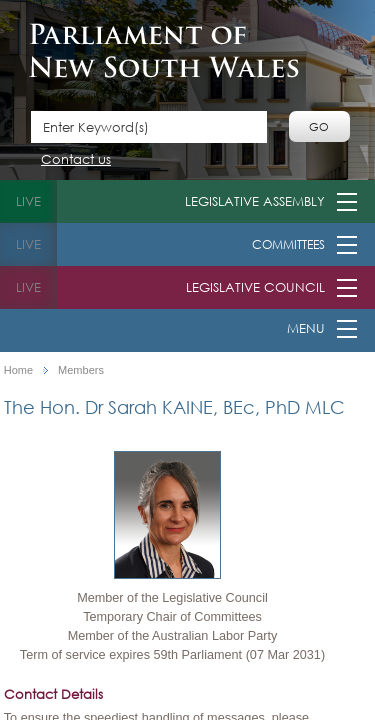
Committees (288, 244)
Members (81, 370)
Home (18, 370)
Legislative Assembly (255, 201)
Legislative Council (255, 287)
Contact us (76, 160)
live (28, 201)
